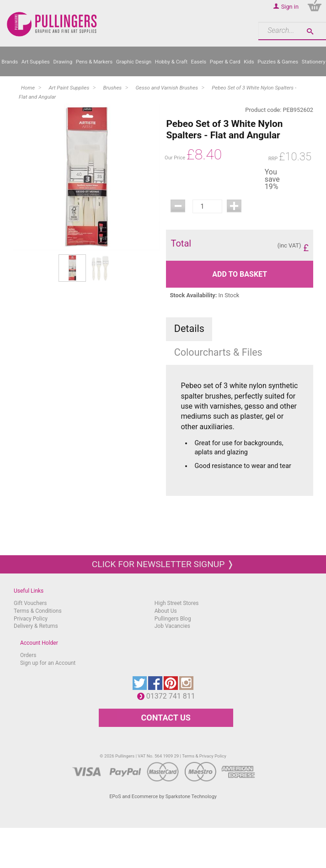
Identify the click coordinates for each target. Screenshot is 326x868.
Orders (28, 655)
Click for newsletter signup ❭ (163, 564)
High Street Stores (177, 603)
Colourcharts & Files (218, 352)
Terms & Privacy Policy (204, 756)
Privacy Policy (31, 619)
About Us (166, 611)
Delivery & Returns (36, 626)
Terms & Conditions (38, 611)
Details (189, 329)
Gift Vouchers (30, 603)
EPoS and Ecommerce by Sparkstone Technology (163, 797)
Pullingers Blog (173, 619)
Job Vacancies (172, 626)
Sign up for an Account (48, 663)
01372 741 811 (173, 696)
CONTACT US (166, 718)
